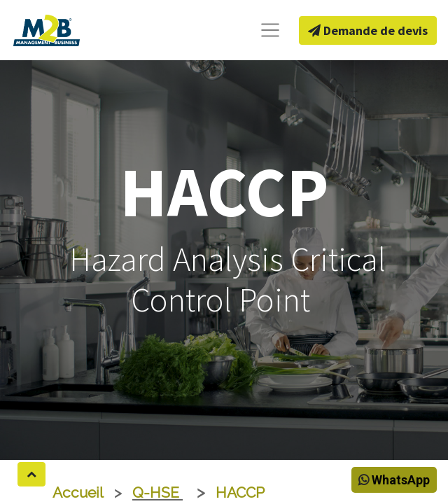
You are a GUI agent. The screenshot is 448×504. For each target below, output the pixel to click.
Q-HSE (157, 492)
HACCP (240, 492)
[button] (31, 474)
